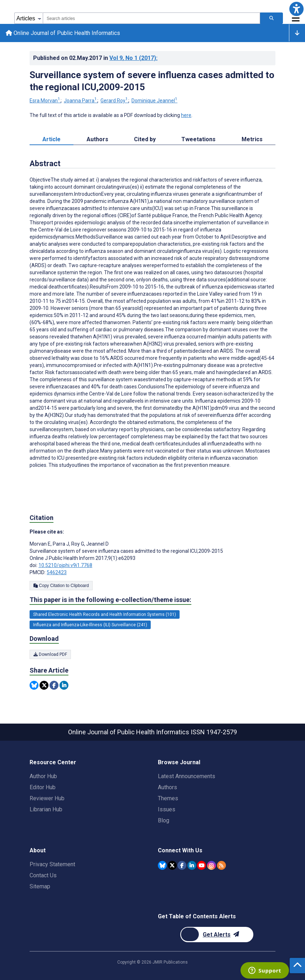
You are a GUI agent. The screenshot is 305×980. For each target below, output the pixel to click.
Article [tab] (51, 140)
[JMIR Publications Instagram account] (211, 865)
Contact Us (43, 875)
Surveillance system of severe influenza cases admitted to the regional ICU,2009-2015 (152, 81)
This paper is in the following (110, 600)
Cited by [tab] (145, 140)
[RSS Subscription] (221, 865)
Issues (167, 809)
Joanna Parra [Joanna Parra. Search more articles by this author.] (81, 101)
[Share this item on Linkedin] (64, 685)
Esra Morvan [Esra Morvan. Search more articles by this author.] (45, 101)
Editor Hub (43, 787)
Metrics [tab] (252, 140)
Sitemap (40, 886)
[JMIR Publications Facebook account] (182, 865)
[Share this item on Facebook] (54, 685)
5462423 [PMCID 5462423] (57, 572)
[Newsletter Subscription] (217, 935)
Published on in (95, 58)
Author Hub (43, 776)
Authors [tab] (97, 140)
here (186, 116)
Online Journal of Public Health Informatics (63, 33)
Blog (164, 820)
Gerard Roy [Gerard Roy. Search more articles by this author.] (115, 101)
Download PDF (50, 654)
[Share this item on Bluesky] (34, 685)
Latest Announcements (187, 776)
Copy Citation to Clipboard (61, 586)
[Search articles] (272, 18)
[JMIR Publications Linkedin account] (192, 865)
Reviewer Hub (47, 798)
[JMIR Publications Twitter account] (172, 865)
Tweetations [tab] (198, 140)
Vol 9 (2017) (133, 58)
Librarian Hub (46, 809)
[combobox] (151, 18)
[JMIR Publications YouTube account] (201, 865)
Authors (167, 787)
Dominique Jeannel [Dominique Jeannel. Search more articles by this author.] (154, 101)
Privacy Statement (52, 864)
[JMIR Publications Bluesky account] (162, 865)
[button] (296, 9)
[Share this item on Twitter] (44, 685)
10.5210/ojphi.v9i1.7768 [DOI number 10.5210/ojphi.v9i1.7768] (65, 565)
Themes (168, 798)
